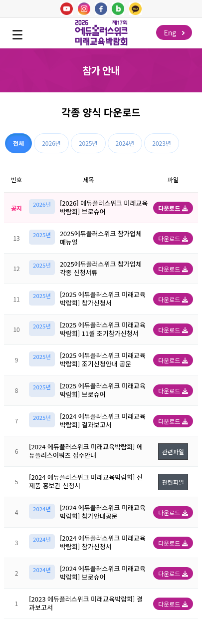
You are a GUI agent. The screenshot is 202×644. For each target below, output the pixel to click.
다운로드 (173, 208)
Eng (174, 32)
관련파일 (173, 452)
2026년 (51, 143)
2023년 (162, 143)
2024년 (125, 143)
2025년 (88, 143)
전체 (18, 143)
